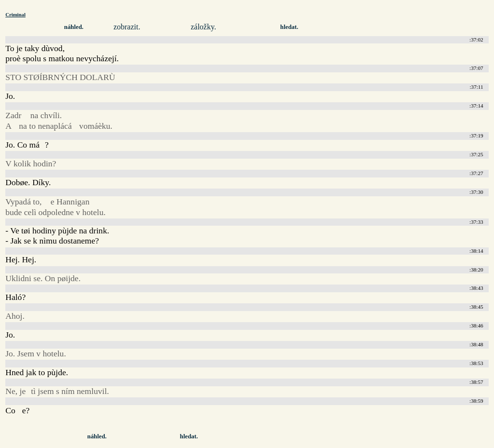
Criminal (15, 14)
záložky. (203, 27)
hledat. (289, 27)
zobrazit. (127, 27)
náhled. (74, 27)
